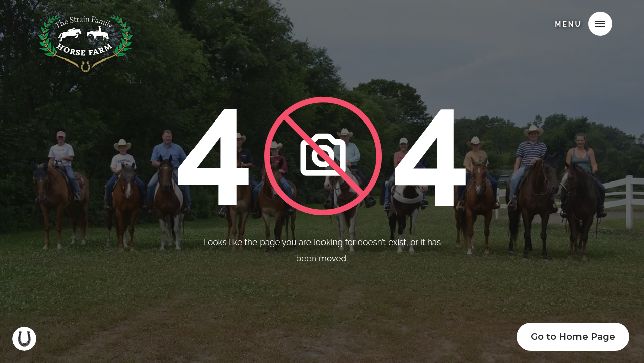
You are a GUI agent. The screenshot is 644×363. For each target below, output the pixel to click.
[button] (600, 24)
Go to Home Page (573, 337)
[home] (85, 22)
